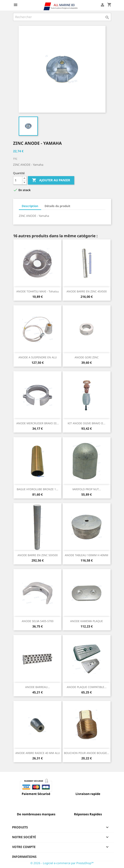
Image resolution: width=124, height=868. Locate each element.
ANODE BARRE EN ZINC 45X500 (87, 291)
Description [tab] (30, 206)
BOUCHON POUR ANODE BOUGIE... (87, 753)
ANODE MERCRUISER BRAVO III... (38, 423)
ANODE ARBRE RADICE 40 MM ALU (38, 753)
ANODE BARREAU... (37, 687)
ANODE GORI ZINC (87, 357)
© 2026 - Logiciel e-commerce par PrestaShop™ (62, 863)
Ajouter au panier (51, 180)
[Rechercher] (62, 17)
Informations (24, 857)
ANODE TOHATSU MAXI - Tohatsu (38, 291)
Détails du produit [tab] (57, 206)
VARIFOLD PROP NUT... (87, 489)
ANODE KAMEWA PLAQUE (87, 621)
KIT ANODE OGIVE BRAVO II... (87, 423)
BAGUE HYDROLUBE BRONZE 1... (37, 489)
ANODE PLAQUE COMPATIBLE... (87, 687)
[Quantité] (18, 180)
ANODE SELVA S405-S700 (38, 621)
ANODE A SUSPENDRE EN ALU (38, 357)
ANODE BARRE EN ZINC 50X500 (38, 555)
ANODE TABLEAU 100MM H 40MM (87, 555)
